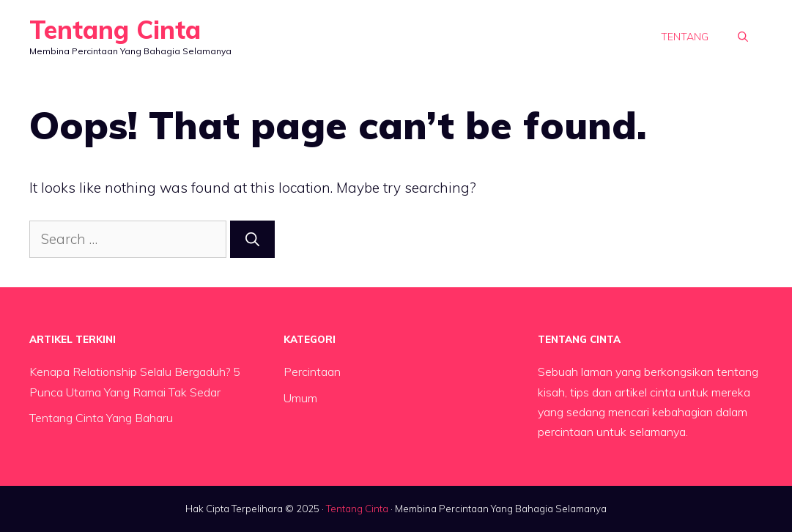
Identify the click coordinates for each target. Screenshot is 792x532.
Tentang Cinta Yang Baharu (101, 418)
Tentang (685, 37)
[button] (743, 37)
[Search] (252, 239)
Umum (300, 398)
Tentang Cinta (115, 30)
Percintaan (312, 372)
